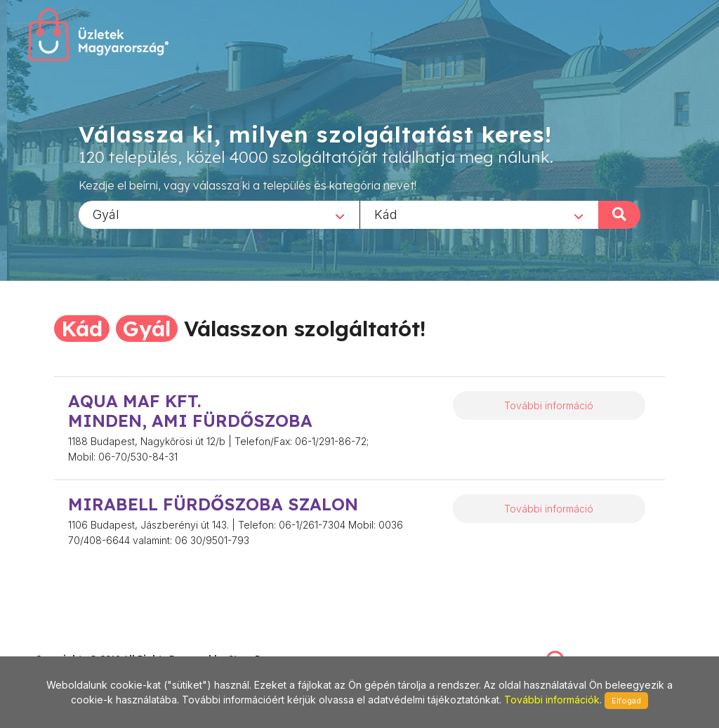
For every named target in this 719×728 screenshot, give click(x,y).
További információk (552, 700)
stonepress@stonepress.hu (92, 643)
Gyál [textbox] (106, 214)
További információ (549, 405)
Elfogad (626, 701)
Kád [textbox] (386, 214)
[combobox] (219, 214)
